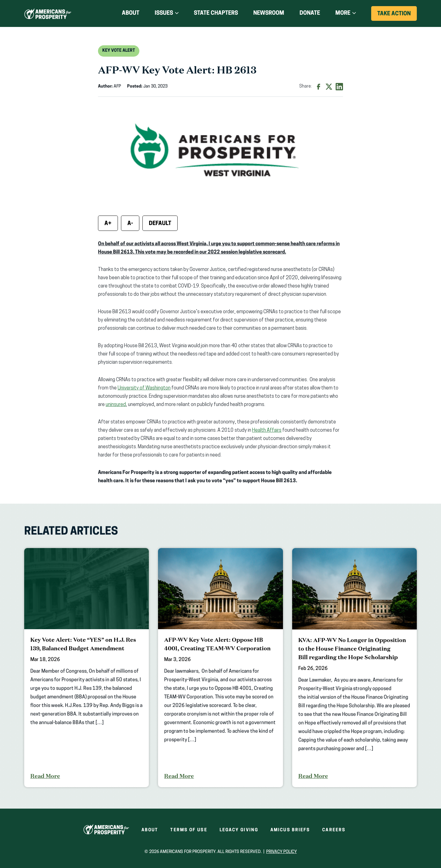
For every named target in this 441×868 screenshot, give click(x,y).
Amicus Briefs (290, 830)
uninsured (116, 405)
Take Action (397, 16)
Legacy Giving (239, 830)
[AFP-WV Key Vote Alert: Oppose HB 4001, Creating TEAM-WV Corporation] (220, 667)
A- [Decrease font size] (130, 224)
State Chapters (216, 13)
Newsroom (269, 13)
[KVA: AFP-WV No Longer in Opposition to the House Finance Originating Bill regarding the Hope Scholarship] (354, 667)
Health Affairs (267, 430)
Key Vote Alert (119, 51)
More (343, 13)
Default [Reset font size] (160, 224)
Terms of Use (189, 830)
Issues (164, 13)
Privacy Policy (281, 852)
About (131, 13)
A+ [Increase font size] (108, 224)
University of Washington (144, 388)
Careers (334, 830)
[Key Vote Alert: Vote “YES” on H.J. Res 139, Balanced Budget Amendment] (87, 667)
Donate (310, 13)
